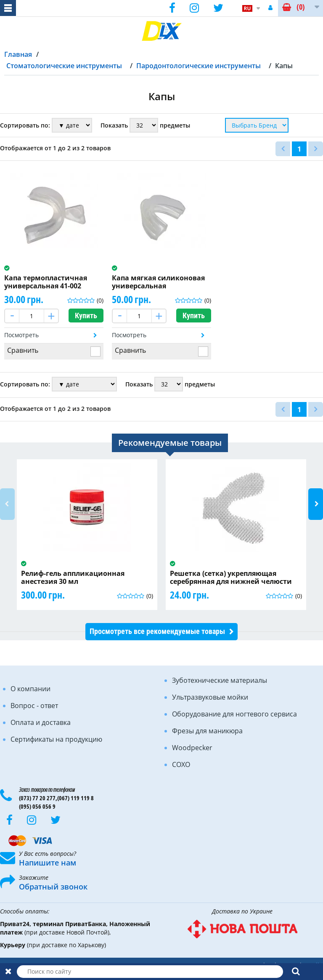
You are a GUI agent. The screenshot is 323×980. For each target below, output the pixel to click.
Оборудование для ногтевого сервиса (234, 714)
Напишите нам (48, 863)
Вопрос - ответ (34, 706)
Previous (7, 504)
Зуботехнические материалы (220, 680)
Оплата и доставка (41, 722)
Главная (18, 54)
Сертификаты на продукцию (56, 739)
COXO (181, 764)
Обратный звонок (53, 887)
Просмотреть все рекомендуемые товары (157, 631)
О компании (30, 689)
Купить (86, 316)
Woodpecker (192, 748)
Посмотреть (21, 335)
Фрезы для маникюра (207, 731)
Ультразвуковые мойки (210, 697)
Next (316, 504)
